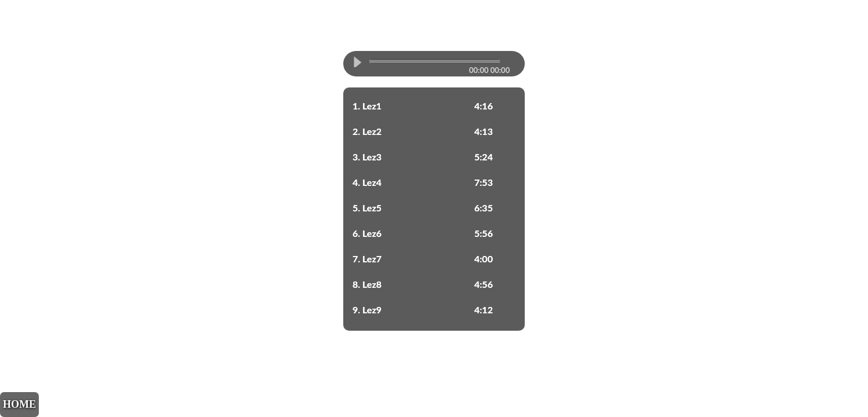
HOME (19, 404)
